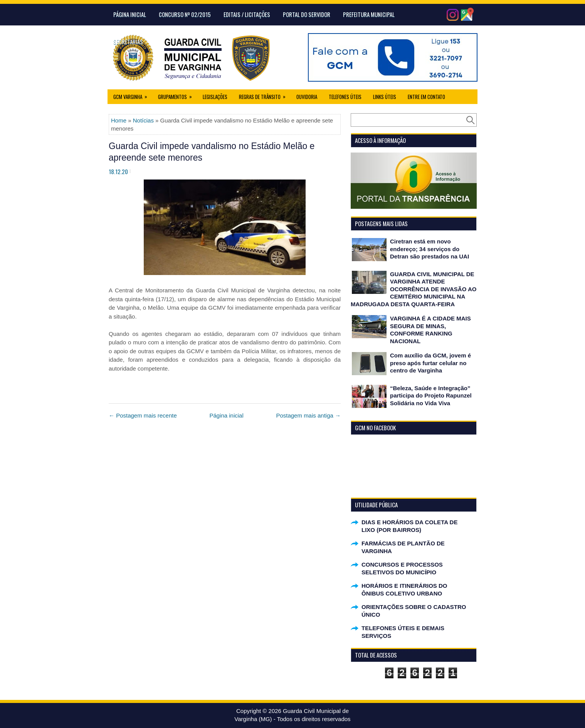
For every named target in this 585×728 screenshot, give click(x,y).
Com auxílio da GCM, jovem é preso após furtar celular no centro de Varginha (430, 363)
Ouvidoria (307, 97)
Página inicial (226, 415)
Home (119, 120)
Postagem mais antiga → (308, 415)
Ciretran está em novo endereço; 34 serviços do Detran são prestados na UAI (430, 249)
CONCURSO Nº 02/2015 (185, 14)
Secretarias (128, 42)
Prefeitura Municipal (369, 14)
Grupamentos (177, 95)
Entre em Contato (426, 97)
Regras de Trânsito (265, 95)
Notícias (143, 120)
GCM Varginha (133, 95)
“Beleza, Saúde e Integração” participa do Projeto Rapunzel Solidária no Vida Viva (431, 396)
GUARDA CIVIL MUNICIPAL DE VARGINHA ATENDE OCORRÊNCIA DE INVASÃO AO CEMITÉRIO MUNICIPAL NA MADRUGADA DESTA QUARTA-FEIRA (414, 289)
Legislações (215, 97)
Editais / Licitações (247, 14)
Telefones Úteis (345, 97)
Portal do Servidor (307, 14)
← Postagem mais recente (143, 415)
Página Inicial (130, 14)
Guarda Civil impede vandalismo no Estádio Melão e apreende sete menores (212, 152)
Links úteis (385, 97)
